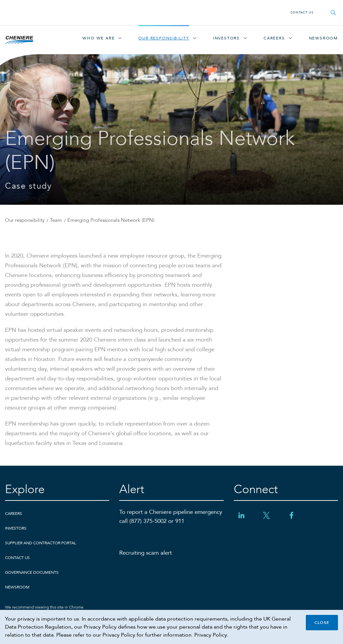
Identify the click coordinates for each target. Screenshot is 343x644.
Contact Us (302, 12)
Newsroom (323, 38)
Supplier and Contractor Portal (41, 543)
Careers (274, 38)
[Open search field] (333, 13)
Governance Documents (32, 572)
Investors (226, 38)
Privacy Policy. (211, 635)
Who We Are (98, 38)
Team (56, 220)
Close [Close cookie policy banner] (322, 623)
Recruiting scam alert (146, 553)
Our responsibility (164, 38)
